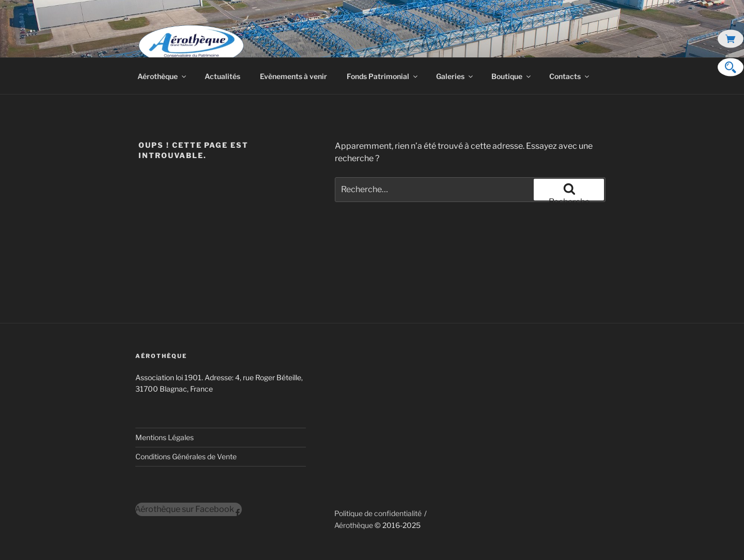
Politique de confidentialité (378, 513)
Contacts (570, 76)
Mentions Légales (165, 437)
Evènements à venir (293, 76)
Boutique (512, 76)
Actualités (222, 76)
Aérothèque (162, 76)
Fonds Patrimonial (383, 76)
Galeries (455, 76)
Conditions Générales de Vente (186, 456)
